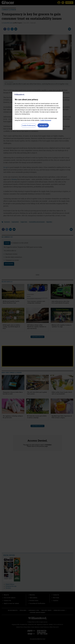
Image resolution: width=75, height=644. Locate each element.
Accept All (43, 125)
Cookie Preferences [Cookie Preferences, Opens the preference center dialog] (29, 125)
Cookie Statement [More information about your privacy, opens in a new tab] (46, 120)
